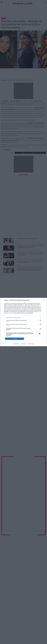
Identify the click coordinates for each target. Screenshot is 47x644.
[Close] (44, 300)
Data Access (23, 344)
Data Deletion (16, 344)
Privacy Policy (31, 344)
